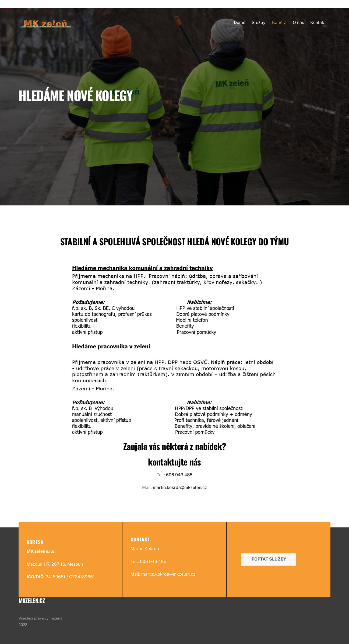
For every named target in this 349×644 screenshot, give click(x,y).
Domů (240, 22)
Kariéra (279, 22)
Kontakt (318, 22)
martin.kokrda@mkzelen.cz (180, 487)
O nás (298, 22)
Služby (259, 22)
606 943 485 (179, 475)
